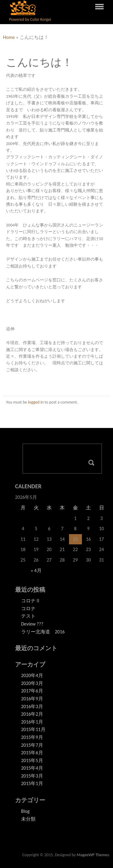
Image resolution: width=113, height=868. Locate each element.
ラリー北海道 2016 (43, 632)
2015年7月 (32, 745)
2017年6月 (32, 691)
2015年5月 (32, 760)
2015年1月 (32, 783)
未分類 (28, 819)
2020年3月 (32, 683)
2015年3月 (32, 776)
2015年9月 (32, 737)
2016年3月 (32, 706)
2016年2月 (32, 714)
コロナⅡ (31, 601)
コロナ (28, 608)
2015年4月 (32, 768)
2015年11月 (33, 729)
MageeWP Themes (93, 855)
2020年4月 (32, 675)
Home (9, 37)
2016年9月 (32, 699)
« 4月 (36, 570)
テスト (28, 616)
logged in (36, 402)
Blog (25, 811)
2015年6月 (32, 753)
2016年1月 (32, 722)
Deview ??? (32, 624)
